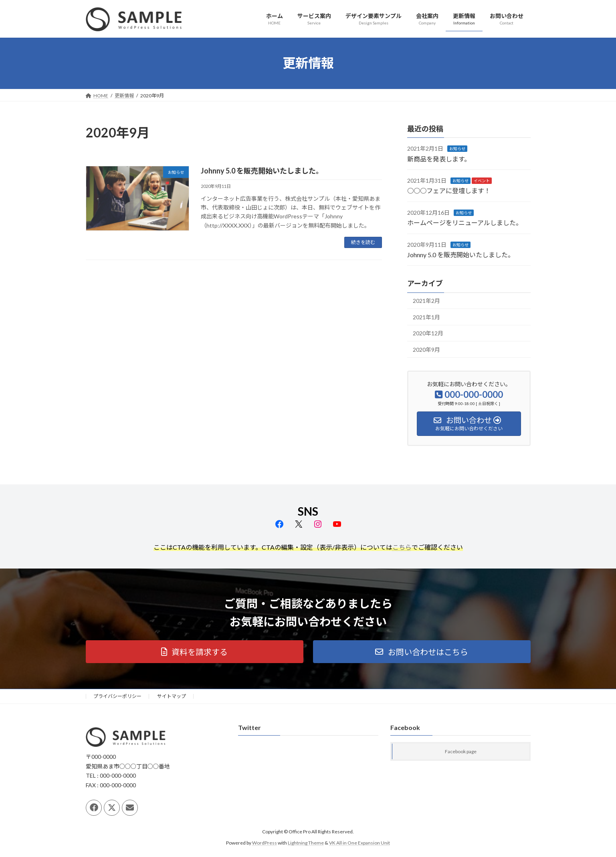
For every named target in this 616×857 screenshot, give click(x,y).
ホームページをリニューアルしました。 (465, 223)
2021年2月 (426, 301)
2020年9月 (426, 350)
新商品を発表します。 (439, 158)
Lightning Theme (306, 843)
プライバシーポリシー (117, 696)
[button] (195, 652)
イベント (482, 181)
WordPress (265, 843)
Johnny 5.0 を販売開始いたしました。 (262, 171)
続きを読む (363, 242)
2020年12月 (428, 333)
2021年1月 (426, 317)
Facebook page (461, 752)
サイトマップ (172, 696)
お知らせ (457, 149)
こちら (402, 547)
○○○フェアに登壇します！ (449, 191)
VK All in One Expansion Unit (360, 843)
